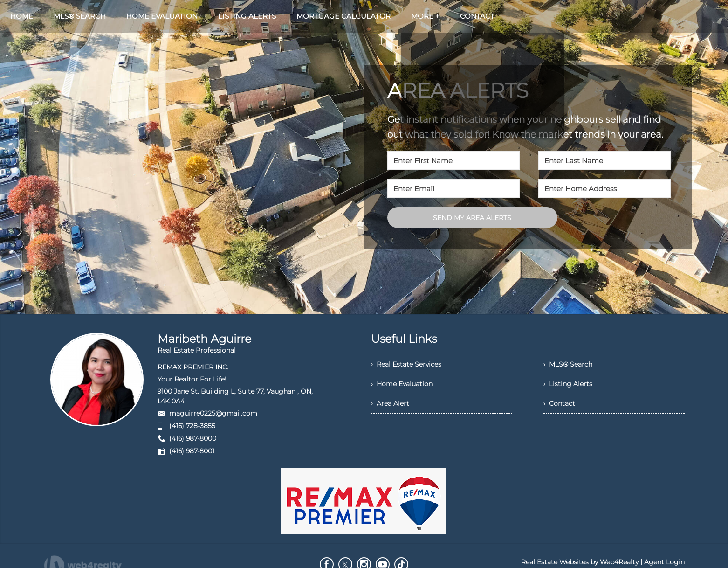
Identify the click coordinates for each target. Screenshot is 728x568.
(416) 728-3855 (192, 426)
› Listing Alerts (568, 384)
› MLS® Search (568, 364)
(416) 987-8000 (193, 438)
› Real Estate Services (406, 364)
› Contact (559, 403)
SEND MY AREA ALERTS (472, 218)
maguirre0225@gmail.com (213, 413)
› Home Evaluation (402, 384)
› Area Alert (390, 403)
